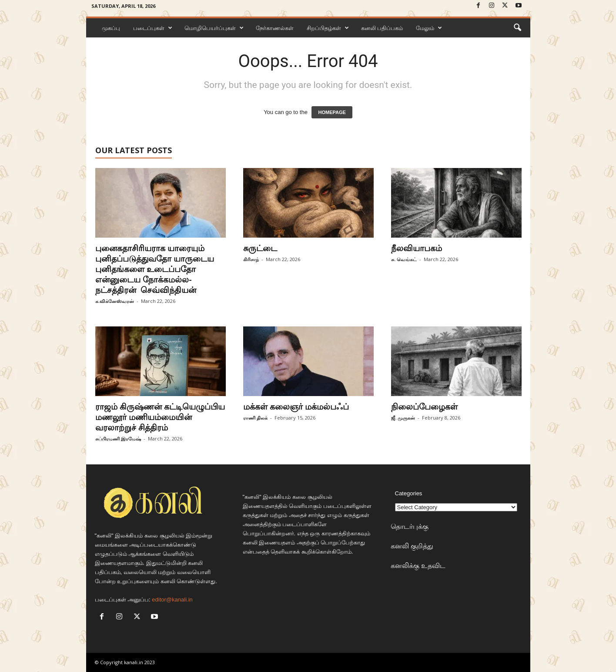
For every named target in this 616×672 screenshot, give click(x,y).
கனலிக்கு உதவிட (418, 565)
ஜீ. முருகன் (403, 418)
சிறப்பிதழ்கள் (328, 28)
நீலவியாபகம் (417, 248)
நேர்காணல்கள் (275, 28)
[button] (517, 28)
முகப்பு (111, 28)
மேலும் (429, 28)
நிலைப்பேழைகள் (424, 407)
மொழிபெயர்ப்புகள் (214, 28)
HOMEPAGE (332, 112)
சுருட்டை (260, 248)
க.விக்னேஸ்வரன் (115, 301)
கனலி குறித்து (412, 546)
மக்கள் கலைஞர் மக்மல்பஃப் (296, 407)
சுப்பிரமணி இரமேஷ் (118, 438)
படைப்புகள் (153, 28)
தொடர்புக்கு (410, 526)
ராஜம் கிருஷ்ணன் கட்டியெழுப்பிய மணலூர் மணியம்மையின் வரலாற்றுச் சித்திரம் (160, 417)
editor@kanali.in (172, 600)
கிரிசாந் (251, 259)
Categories (409, 493)
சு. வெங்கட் (404, 259)
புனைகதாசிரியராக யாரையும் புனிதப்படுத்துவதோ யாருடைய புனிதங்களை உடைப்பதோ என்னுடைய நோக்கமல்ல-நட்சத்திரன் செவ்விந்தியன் (155, 269)
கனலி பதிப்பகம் (382, 28)
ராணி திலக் (255, 418)
